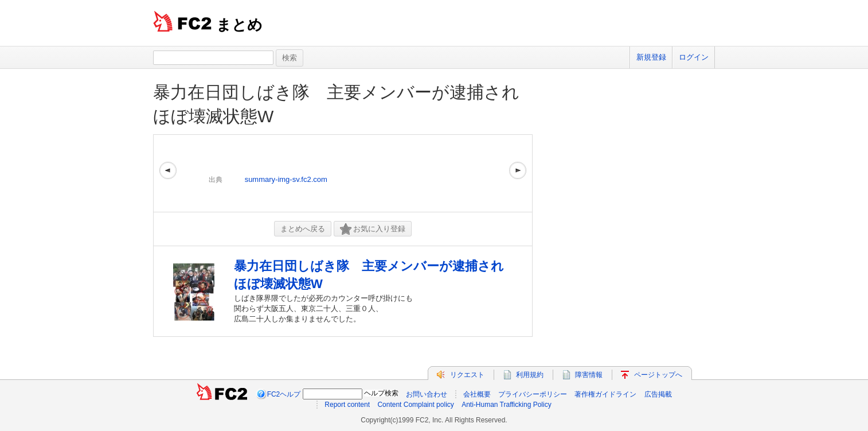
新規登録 (651, 57)
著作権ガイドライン (605, 394)
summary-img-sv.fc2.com (286, 179)
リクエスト (467, 375)
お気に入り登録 (373, 229)
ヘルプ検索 (381, 393)
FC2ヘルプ (284, 394)
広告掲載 (658, 394)
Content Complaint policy (415, 405)
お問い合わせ (427, 394)
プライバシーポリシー (533, 394)
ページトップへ (658, 375)
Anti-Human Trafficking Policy (507, 405)
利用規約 (530, 375)
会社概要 (477, 394)
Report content (347, 405)
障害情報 (589, 375)
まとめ (239, 25)
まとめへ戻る (303, 229)
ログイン (694, 57)
